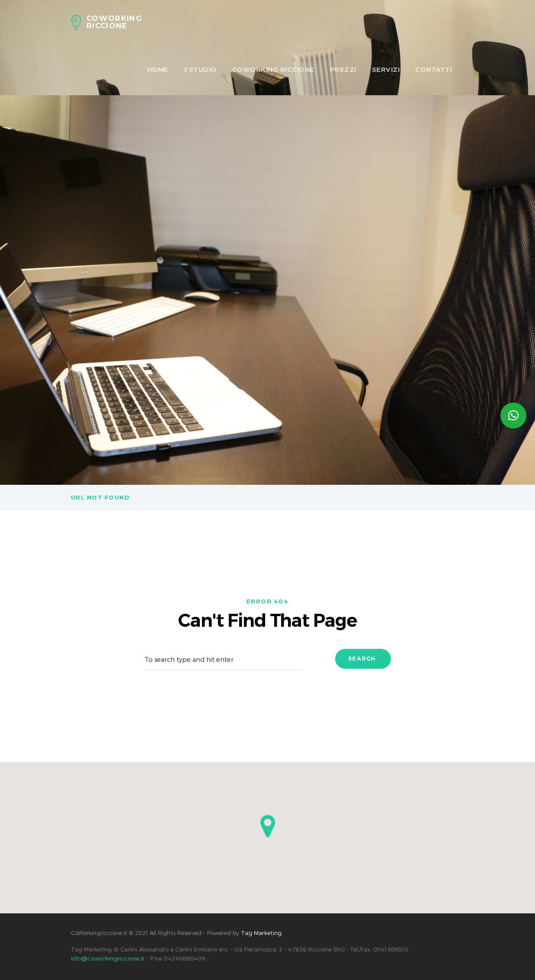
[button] (268, 826)
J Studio (200, 69)
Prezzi (343, 69)
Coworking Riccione (273, 69)
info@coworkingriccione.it (107, 958)
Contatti (434, 69)
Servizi (386, 69)
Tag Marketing (261, 933)
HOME (158, 69)
